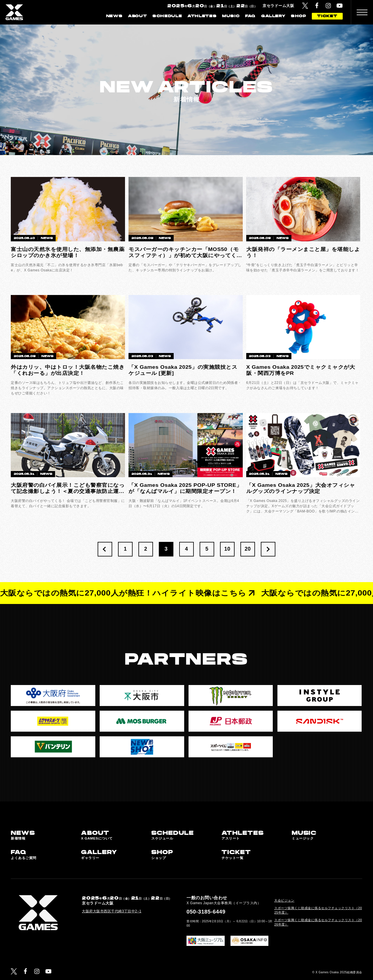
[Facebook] (317, 6)
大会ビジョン (284, 900)
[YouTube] (340, 6)
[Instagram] (328, 6)
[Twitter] (305, 6)
